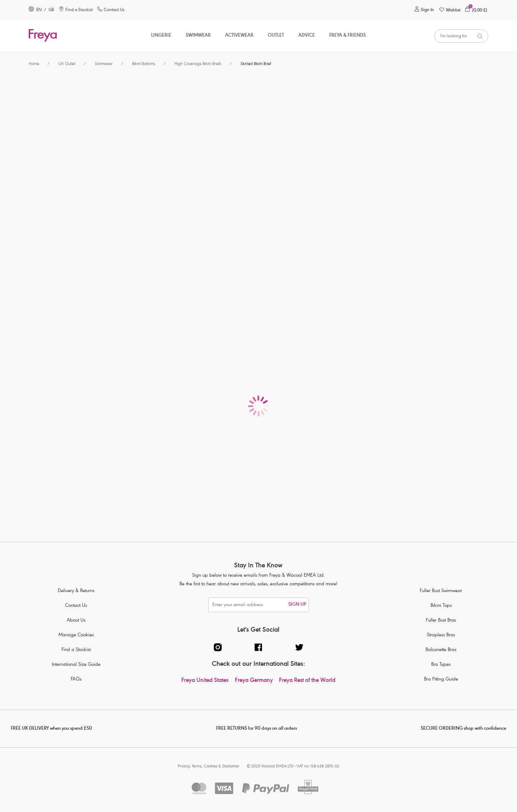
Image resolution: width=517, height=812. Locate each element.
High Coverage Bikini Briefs (198, 64)
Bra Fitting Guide (441, 680)
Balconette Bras (441, 650)
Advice (307, 36)
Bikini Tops (441, 606)
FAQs (76, 680)
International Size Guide (76, 665)
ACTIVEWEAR (239, 36)
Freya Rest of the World (307, 681)
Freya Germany (254, 681)
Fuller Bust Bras (441, 621)
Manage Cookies (76, 635)
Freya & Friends (348, 36)
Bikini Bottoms (144, 64)
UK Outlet (67, 64)
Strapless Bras (441, 635)
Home (34, 64)
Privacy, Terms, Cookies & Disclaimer (209, 767)
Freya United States (205, 681)
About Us (76, 621)
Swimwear (198, 36)
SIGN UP (297, 605)
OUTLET (276, 36)
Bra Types (441, 665)
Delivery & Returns (76, 591)
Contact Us (76, 606)
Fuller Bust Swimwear (441, 591)
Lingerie (161, 36)
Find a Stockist (76, 650)
